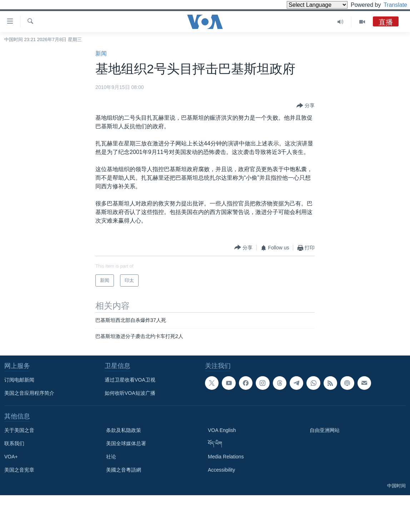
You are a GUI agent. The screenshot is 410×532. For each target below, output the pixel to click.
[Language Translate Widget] (305, 5)
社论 (111, 457)
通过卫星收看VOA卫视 (130, 380)
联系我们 (14, 443)
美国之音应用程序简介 (29, 393)
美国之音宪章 (19, 470)
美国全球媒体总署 (126, 443)
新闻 (101, 53)
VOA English (222, 430)
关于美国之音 (19, 430)
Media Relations (226, 457)
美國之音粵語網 (124, 470)
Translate (389, 5)
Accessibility (221, 470)
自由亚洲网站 (325, 430)
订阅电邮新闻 (19, 380)
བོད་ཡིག (215, 443)
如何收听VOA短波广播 (130, 393)
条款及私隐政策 (124, 430)
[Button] (306, 106)
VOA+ (11, 457)
